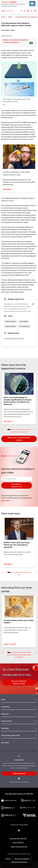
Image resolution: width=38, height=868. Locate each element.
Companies (5, 707)
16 (19, 432)
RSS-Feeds (5, 743)
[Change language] (28, 11)
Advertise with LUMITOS (18, 838)
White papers (6, 721)
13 (13, 432)
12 (11, 432)
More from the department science (19, 439)
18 (23, 432)
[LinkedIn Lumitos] (19, 830)
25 (18, 657)
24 (16, 657)
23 (30, 655)
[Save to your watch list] (32, 11)
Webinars (5, 728)
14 (15, 432)
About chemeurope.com (19, 847)
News (3, 700)
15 (17, 432)
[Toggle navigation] (35, 11)
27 (22, 657)
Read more (7, 501)
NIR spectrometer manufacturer (19, 682)
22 (28, 655)
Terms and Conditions (22, 859)
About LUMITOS (18, 842)
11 (30, 430)
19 (25, 432)
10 (28, 430)
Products (5, 714)
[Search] (21, 11)
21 (26, 655)
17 (21, 432)
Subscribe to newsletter (17, 485)
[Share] (25, 11)
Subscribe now (19, 774)
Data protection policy (19, 862)
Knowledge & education (11, 735)
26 (20, 657)
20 (27, 432)
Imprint (8, 859)
